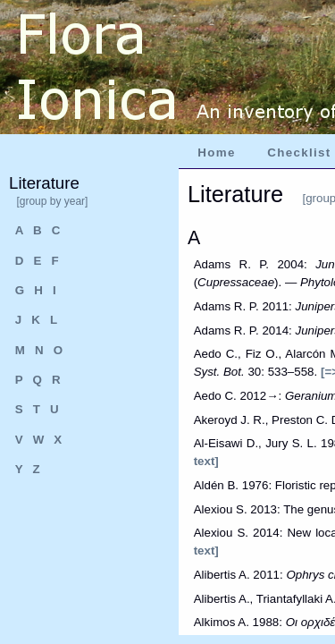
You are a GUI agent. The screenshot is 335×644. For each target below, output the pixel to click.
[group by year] (52, 201)
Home (216, 153)
